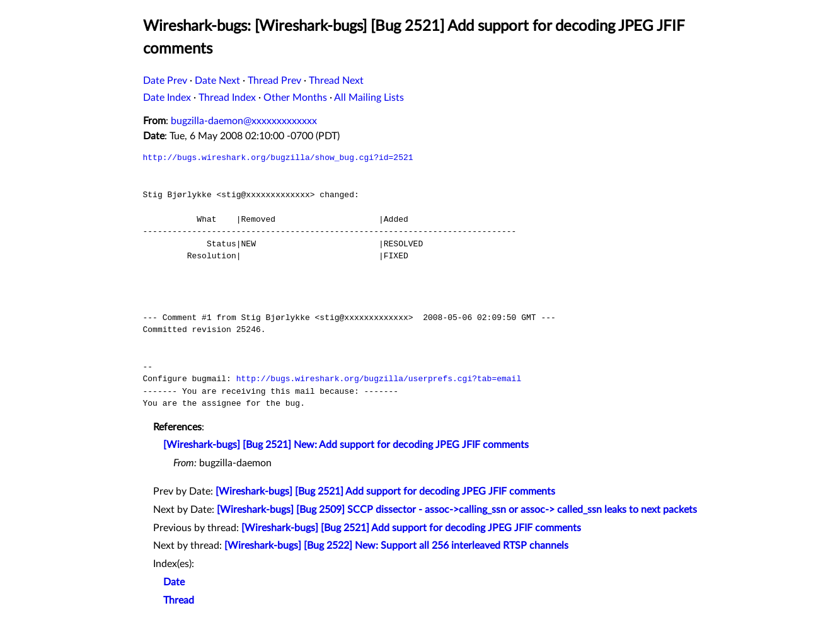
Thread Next (336, 81)
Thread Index (227, 98)
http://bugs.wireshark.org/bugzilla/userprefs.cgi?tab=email (379, 379)
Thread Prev (274, 81)
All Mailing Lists (369, 98)
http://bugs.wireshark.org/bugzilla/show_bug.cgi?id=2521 (278, 158)
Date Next (217, 81)
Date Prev (165, 81)
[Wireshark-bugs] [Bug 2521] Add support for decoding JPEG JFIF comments (385, 491)
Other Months (295, 98)
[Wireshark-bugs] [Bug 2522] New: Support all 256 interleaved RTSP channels (396, 546)
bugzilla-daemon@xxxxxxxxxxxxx (244, 121)
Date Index (167, 98)
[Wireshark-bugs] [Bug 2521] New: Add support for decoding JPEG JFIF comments (346, 445)
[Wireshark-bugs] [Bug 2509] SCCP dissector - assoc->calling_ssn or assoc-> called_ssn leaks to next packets (457, 510)
